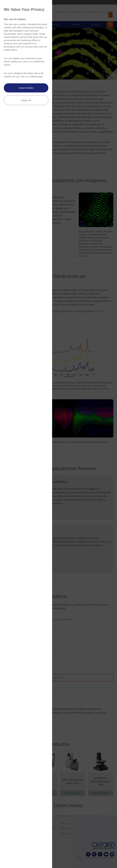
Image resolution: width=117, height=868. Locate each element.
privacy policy (32, 47)
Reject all (26, 100)
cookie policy (10, 50)
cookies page (36, 76)
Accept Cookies (26, 88)
